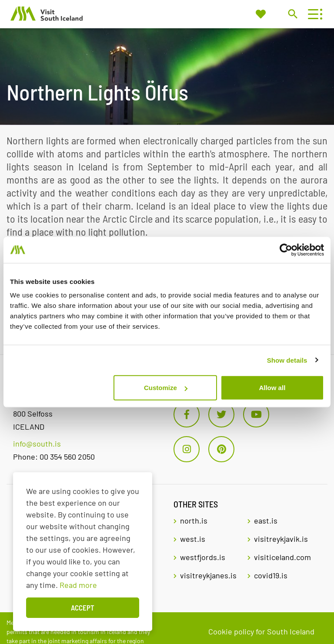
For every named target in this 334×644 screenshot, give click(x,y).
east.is (266, 521)
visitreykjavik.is (281, 539)
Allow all (272, 388)
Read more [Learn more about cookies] (78, 585)
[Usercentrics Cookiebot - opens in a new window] (286, 250)
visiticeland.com (282, 557)
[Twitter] (221, 414)
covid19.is (271, 575)
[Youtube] (256, 414)
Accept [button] (83, 607)
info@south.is (37, 444)
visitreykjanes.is (208, 575)
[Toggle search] (292, 14)
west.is (193, 539)
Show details (287, 360)
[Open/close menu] (313, 14)
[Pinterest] (221, 449)
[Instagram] (187, 449)
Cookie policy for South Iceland (261, 631)
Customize (166, 388)
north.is (194, 521)
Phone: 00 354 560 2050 (54, 457)
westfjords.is (203, 557)
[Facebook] (187, 414)
